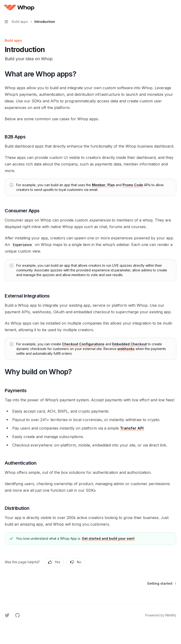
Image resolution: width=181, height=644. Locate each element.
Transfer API (132, 428)
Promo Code (133, 185)
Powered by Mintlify (161, 615)
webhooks (126, 349)
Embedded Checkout (130, 344)
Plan (111, 185)
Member (99, 185)
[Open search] (166, 8)
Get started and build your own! (108, 538)
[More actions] (175, 8)
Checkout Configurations (83, 344)
